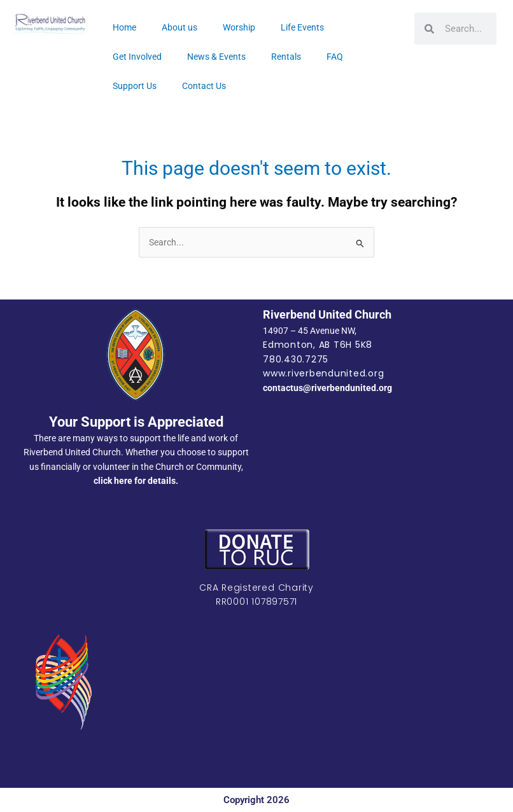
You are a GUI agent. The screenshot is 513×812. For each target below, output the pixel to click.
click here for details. (136, 481)
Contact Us (204, 86)
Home (124, 27)
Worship (239, 27)
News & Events (216, 57)
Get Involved (137, 57)
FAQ (335, 57)
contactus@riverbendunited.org (327, 388)
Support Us (135, 86)
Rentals (286, 57)
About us (179, 27)
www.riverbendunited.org (323, 373)
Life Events (302, 27)
